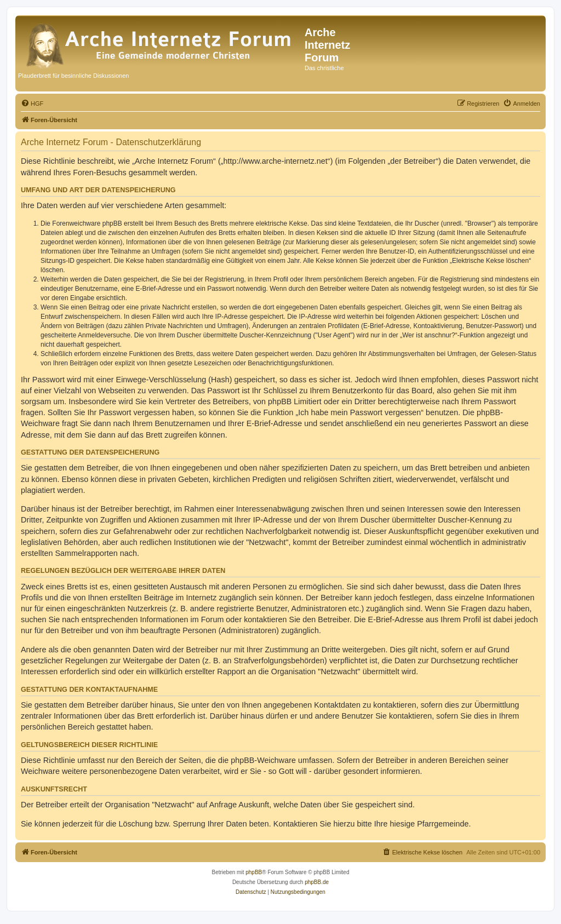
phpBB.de (317, 882)
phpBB (254, 872)
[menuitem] (32, 104)
